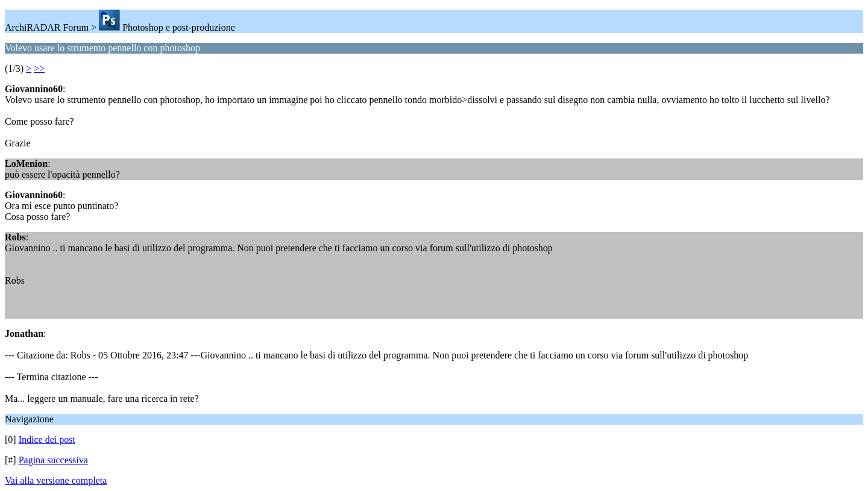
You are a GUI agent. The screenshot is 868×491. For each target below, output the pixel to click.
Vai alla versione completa (56, 480)
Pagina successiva (53, 460)
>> (39, 68)
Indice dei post (47, 439)
